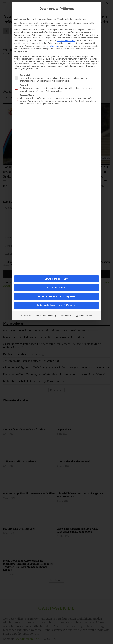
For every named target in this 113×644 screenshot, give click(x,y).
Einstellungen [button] (52, 46)
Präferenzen (26, 316)
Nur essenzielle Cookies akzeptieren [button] (57, 296)
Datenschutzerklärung (66, 41)
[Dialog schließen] (98, 6)
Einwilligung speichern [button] (57, 279)
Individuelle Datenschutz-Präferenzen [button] (57, 305)
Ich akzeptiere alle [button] (57, 288)
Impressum (66, 316)
